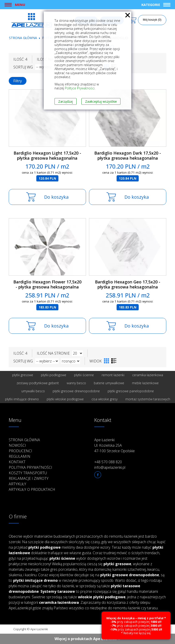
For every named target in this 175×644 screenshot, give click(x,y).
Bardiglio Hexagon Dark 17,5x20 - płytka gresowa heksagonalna (128, 156)
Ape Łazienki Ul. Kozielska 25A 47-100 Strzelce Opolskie (115, 445)
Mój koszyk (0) (152, 20)
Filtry (18, 81)
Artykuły (17, 484)
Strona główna (23, 38)
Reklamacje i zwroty (29, 478)
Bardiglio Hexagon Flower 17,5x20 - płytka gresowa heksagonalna (47, 284)
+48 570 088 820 (108, 462)
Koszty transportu (28, 473)
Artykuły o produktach (32, 489)
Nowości (17, 445)
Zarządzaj (66, 101)
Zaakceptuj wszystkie (101, 101)
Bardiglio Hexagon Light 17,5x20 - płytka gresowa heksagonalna (47, 156)
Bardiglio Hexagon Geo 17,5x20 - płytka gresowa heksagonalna (128, 284)
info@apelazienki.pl (110, 467)
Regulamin (20, 456)
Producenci (20, 451)
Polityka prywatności (30, 467)
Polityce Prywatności (80, 88)
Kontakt (17, 462)
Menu (20, 5)
